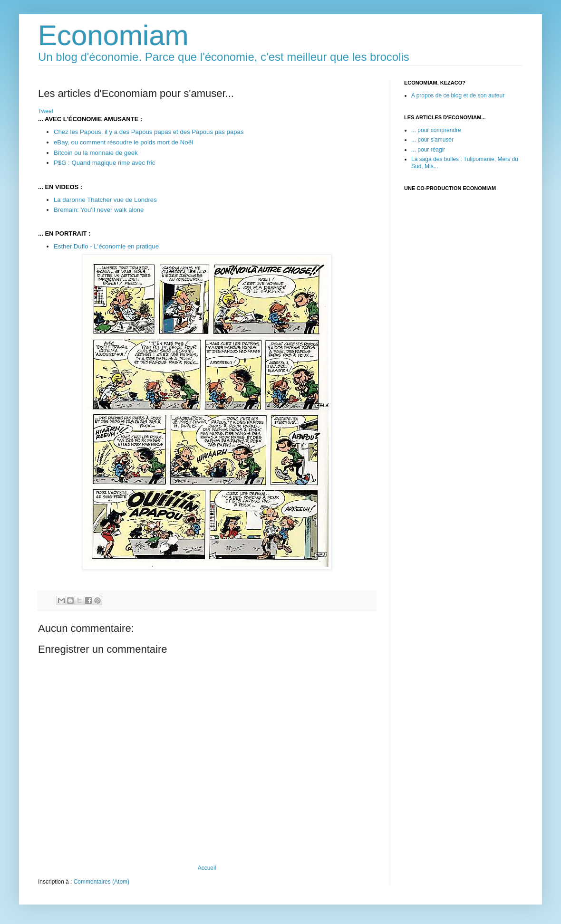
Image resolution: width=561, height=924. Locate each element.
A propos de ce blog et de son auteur (458, 95)
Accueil (207, 868)
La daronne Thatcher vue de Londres (105, 200)
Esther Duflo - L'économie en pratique (106, 246)
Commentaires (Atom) (102, 882)
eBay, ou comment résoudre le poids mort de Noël (123, 142)
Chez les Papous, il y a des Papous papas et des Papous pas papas (149, 132)
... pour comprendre (436, 130)
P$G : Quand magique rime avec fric (104, 163)
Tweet (46, 111)
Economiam (113, 35)
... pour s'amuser (432, 140)
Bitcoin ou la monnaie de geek (96, 153)
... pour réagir (428, 150)
